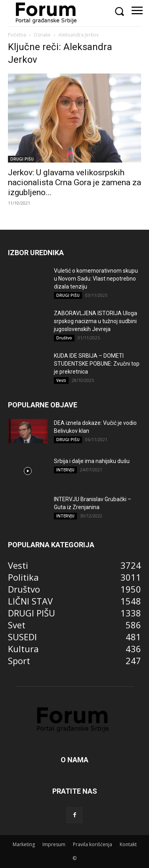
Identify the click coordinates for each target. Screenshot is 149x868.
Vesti (61, 380)
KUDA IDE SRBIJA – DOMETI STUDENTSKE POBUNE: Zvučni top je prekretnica (97, 364)
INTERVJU (65, 470)
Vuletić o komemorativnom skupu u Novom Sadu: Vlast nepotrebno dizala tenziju (96, 279)
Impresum (54, 844)
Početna (17, 35)
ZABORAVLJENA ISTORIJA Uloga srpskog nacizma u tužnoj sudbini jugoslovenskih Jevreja (96, 321)
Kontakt (128, 844)
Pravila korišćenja (93, 844)
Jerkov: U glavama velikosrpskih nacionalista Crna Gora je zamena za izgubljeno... (74, 182)
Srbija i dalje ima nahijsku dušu (92, 461)
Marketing (24, 844)
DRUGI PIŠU (22, 159)
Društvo (64, 338)
